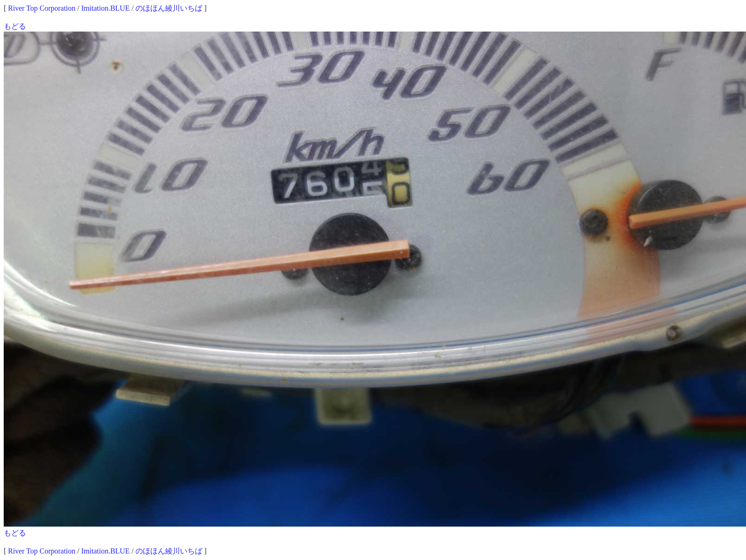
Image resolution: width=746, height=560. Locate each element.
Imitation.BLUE (105, 8)
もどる (15, 26)
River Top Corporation (42, 8)
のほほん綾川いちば (169, 8)
